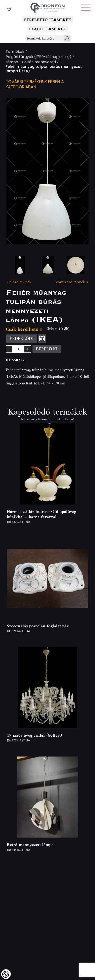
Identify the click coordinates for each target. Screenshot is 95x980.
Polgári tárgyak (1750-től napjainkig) (39, 57)
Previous (17, 171)
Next (78, 171)
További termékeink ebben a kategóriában (35, 85)
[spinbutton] (18, 349)
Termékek (15, 52)
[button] (86, 8)
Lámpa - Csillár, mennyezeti (31, 62)
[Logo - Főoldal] (48, 6)
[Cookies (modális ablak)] (6, 974)
